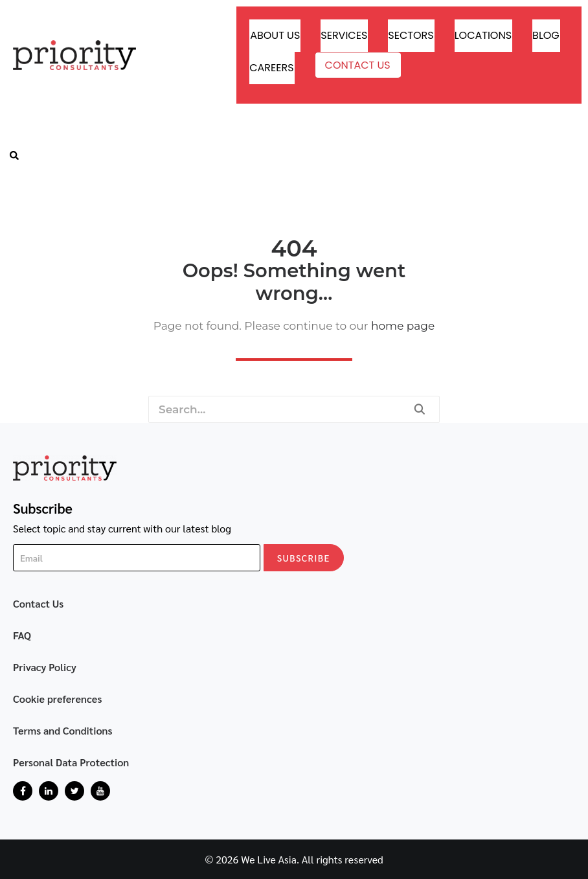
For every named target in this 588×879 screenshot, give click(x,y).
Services (344, 35)
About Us (275, 35)
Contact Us (358, 65)
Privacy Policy (45, 667)
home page (403, 326)
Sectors (411, 35)
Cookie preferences (58, 699)
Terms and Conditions (63, 730)
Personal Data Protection (71, 762)
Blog (546, 35)
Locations (483, 35)
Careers (271, 68)
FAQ (22, 635)
